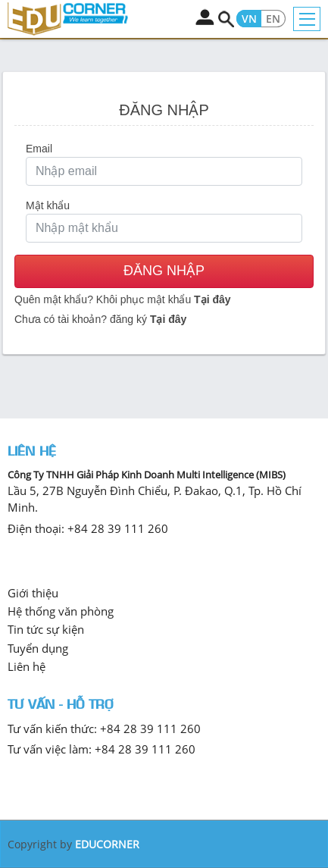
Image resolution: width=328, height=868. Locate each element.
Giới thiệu (33, 593)
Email (39, 149)
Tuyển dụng (38, 648)
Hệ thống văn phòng (61, 611)
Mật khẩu (48, 205)
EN (273, 19)
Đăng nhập (164, 271)
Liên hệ (27, 666)
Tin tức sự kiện (46, 629)
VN (249, 19)
